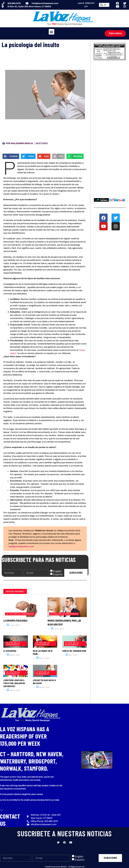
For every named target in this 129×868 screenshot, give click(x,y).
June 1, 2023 (57, 629)
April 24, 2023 (43, 687)
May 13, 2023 (43, 658)
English (57, 571)
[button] (51, 32)
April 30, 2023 (13, 690)
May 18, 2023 (13, 655)
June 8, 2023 (13, 625)
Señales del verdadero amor (74, 651)
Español (58, 574)
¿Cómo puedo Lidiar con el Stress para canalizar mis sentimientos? (14, 683)
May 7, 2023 (72, 655)
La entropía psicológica (15, 620)
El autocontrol (10, 651)
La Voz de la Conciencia (20, 614)
